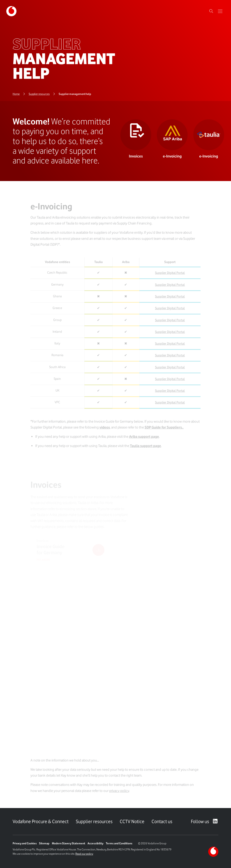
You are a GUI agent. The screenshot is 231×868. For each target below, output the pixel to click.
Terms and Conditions (119, 843)
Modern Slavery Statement (69, 843)
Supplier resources (94, 822)
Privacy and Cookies (25, 843)
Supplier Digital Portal (170, 276)
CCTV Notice (132, 822)
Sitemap (44, 843)
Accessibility (95, 843)
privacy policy (119, 793)
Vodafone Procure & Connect (41, 822)
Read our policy (84, 854)
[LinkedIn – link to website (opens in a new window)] (215, 821)
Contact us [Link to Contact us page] (162, 822)
